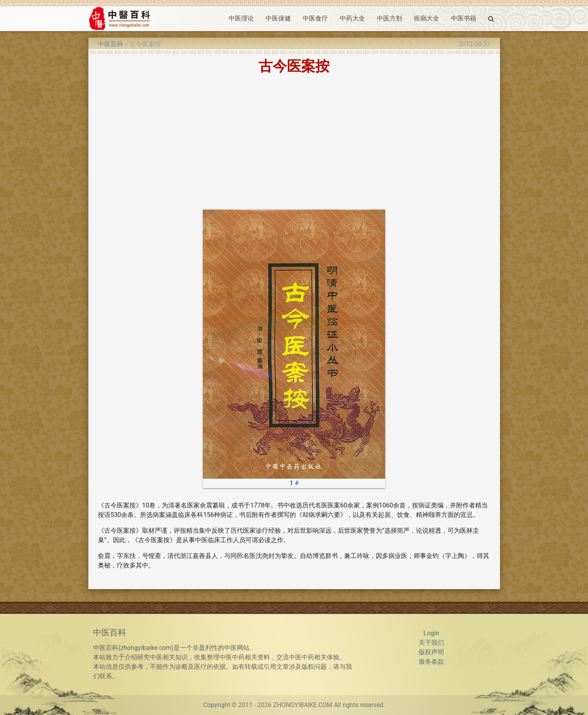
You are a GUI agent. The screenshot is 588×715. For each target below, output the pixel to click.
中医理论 (241, 18)
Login (431, 633)
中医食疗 (315, 18)
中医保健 (278, 18)
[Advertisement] (294, 142)
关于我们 (431, 643)
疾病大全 (427, 18)
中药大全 (352, 18)
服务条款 (431, 662)
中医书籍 (464, 18)
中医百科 (110, 44)
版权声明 (431, 652)
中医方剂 (390, 18)
